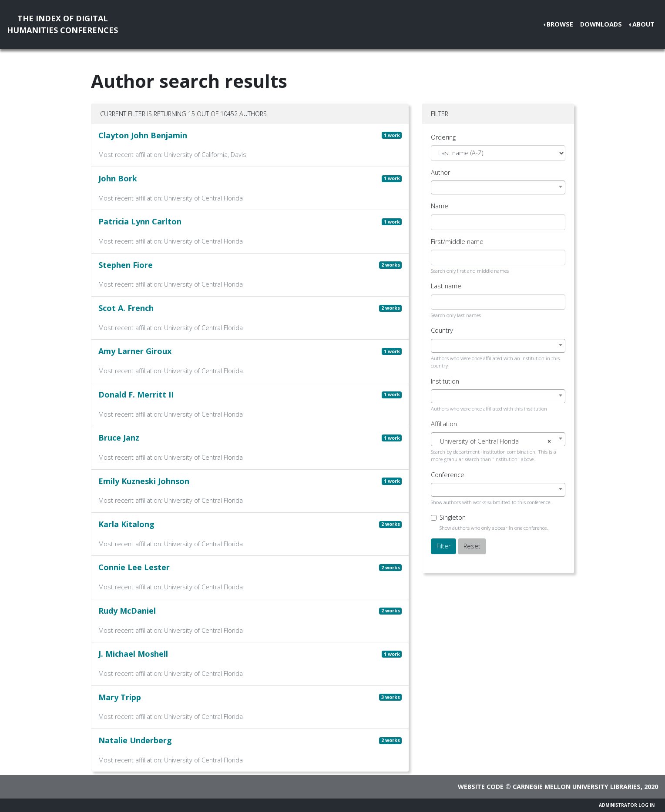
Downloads (601, 24)
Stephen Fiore (126, 265)
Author (440, 172)
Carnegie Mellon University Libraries (577, 787)
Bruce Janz (119, 438)
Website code (481, 787)
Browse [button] (560, 24)
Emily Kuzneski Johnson (144, 481)
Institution (445, 381)
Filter (443, 546)
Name (440, 206)
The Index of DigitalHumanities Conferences (62, 24)
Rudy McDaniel (127, 611)
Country (442, 330)
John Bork (118, 178)
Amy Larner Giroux (135, 351)
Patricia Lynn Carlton (140, 221)
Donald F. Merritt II (136, 394)
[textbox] (498, 441)
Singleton (453, 517)
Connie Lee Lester (134, 567)
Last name (446, 286)
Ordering (443, 137)
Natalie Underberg (135, 740)
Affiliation (444, 424)
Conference (448, 475)
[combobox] (498, 187)
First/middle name (457, 242)
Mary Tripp (120, 697)
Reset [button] (472, 546)
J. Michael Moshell (133, 654)
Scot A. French (126, 308)
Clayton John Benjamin (143, 135)
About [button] (643, 24)
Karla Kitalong (126, 524)
